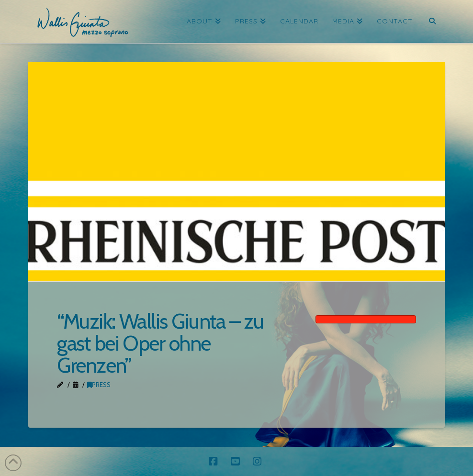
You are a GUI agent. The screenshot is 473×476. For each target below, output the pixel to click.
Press (99, 385)
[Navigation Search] (432, 22)
